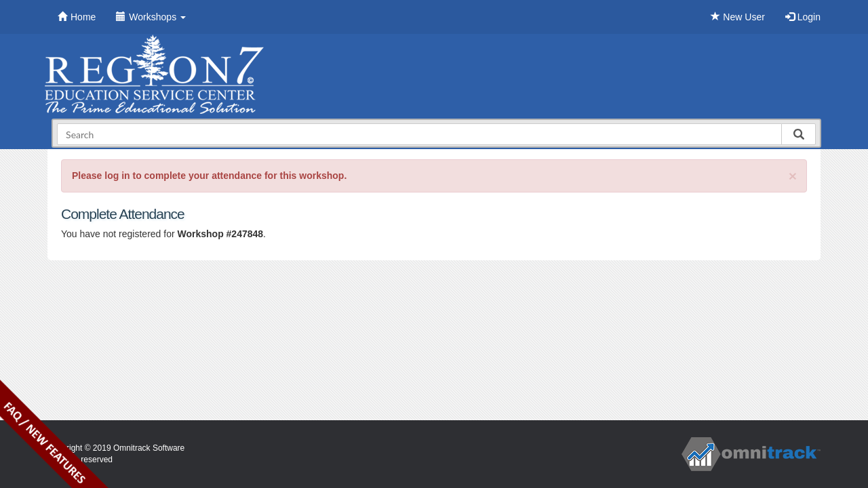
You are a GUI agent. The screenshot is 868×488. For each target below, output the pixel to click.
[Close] (793, 176)
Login (803, 17)
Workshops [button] (151, 17)
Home (77, 17)
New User (737, 17)
